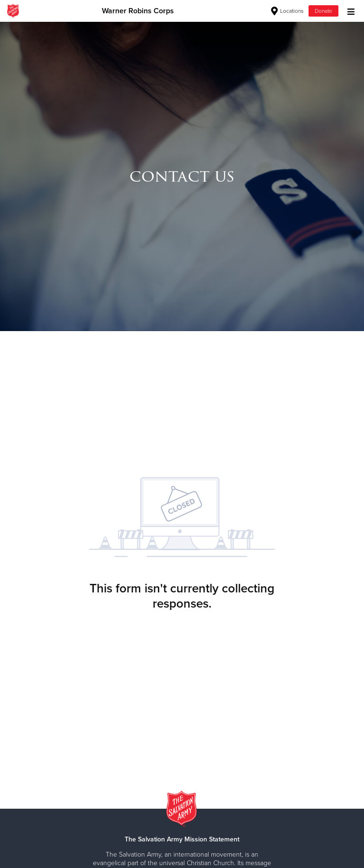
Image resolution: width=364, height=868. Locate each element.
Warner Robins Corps (138, 11)
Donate (323, 11)
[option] (182, 176)
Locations (287, 11)
